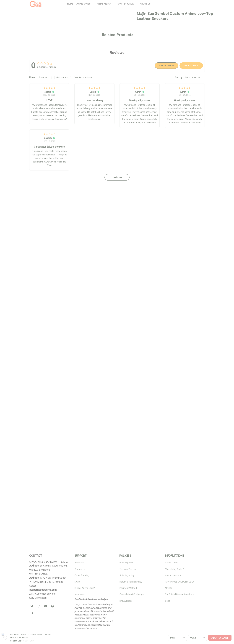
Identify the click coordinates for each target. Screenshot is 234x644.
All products (22, 18)
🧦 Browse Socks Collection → (182, 152)
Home (10, 18)
